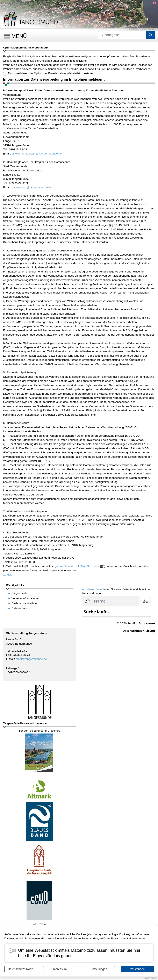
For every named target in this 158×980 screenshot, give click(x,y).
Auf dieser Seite (92, 589)
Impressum (60, 969)
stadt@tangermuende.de (31, 659)
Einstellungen (98, 969)
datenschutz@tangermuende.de (32, 187)
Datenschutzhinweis (21, 969)
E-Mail (10, 659)
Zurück (7, 575)
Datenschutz (148, 29)
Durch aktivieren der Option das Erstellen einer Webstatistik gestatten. (52, 73)
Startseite (134, 29)
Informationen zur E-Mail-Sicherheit (77, 566)
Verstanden (137, 969)
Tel (8, 651)
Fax (9, 655)
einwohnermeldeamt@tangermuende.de (37, 154)
